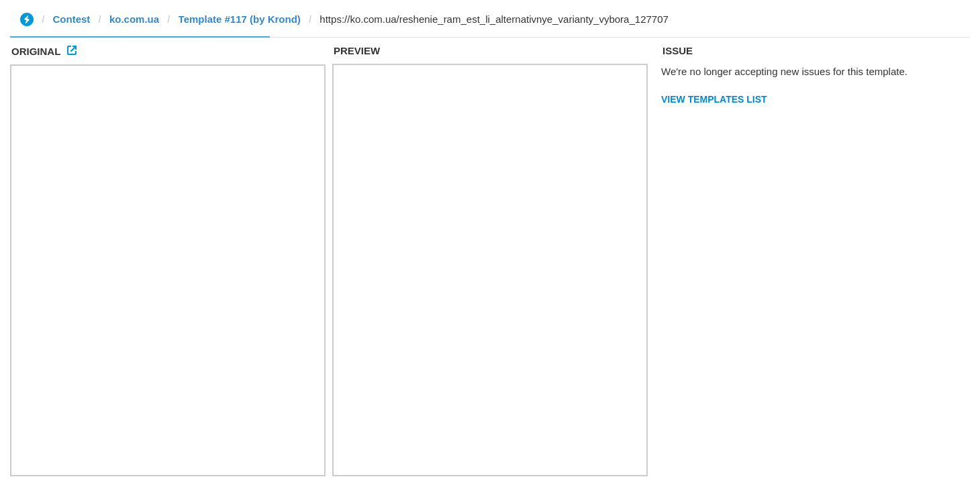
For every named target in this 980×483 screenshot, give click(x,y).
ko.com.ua (134, 19)
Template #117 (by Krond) (240, 19)
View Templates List (714, 99)
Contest (72, 19)
